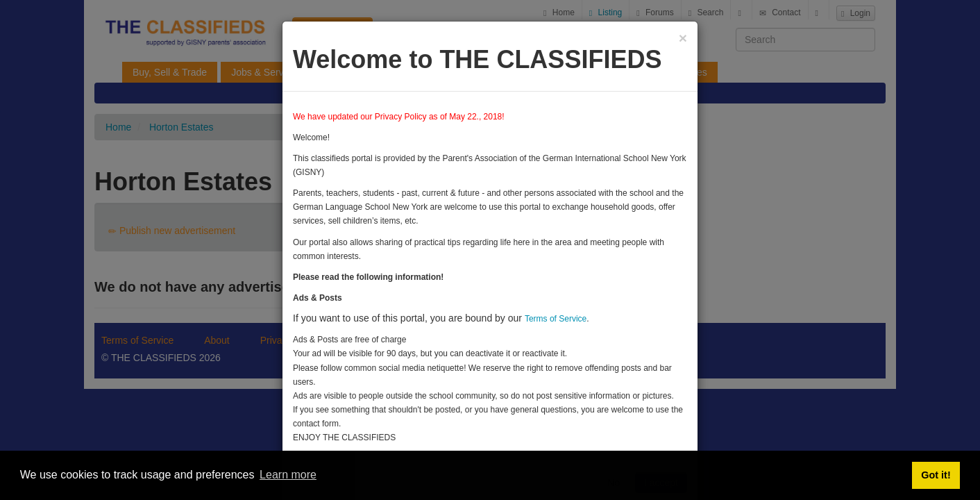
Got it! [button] (936, 475)
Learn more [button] (288, 475)
